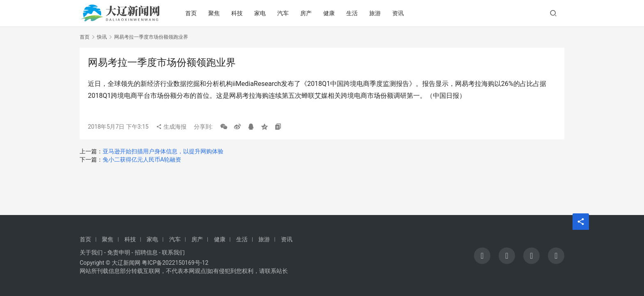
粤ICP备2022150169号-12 (175, 263)
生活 (352, 13)
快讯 (102, 37)
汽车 (283, 13)
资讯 (398, 13)
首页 (191, 13)
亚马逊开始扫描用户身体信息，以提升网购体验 (163, 151)
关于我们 (91, 252)
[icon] (482, 256)
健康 (329, 13)
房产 (306, 13)
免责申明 (119, 252)
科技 (237, 13)
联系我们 (173, 252)
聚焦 (214, 13)
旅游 (375, 13)
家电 (260, 13)
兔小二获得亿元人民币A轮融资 (142, 160)
